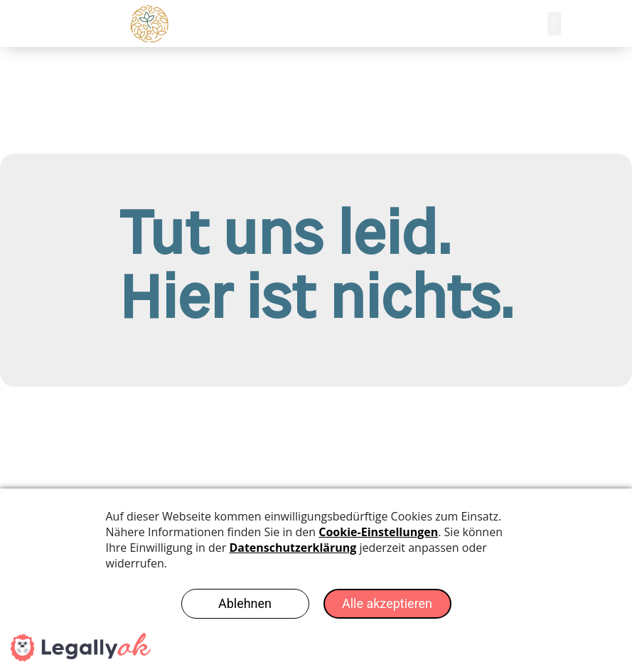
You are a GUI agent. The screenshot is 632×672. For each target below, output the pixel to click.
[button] (554, 24)
